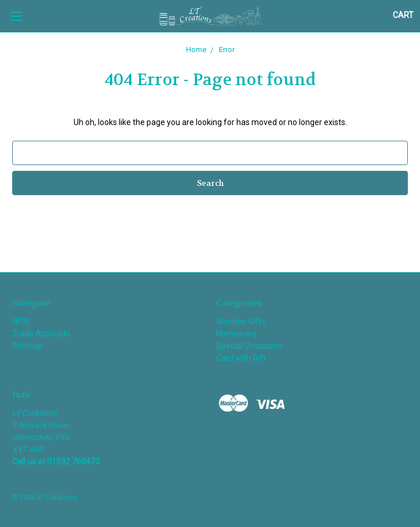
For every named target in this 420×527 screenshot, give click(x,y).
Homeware (236, 334)
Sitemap (28, 346)
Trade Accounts (41, 334)
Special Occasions (249, 346)
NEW (21, 321)
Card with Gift (241, 358)
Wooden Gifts (241, 321)
